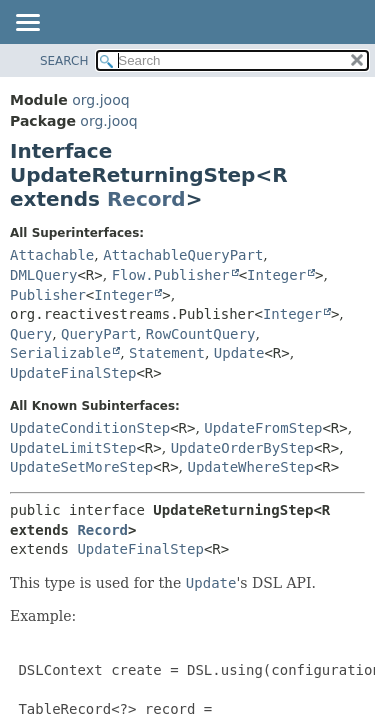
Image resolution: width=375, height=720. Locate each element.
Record (146, 199)
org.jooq (100, 100)
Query (31, 334)
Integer (276, 275)
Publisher (48, 295)
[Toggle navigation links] (27, 24)
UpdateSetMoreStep (81, 467)
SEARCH (64, 61)
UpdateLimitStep (73, 448)
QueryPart (99, 334)
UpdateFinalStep (73, 373)
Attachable (52, 255)
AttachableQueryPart (183, 255)
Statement (167, 353)
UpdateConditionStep (90, 428)
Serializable (60, 353)
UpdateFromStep (263, 428)
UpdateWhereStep (251, 467)
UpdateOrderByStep (242, 448)
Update (239, 353)
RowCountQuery (201, 334)
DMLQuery (43, 275)
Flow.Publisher (171, 275)
